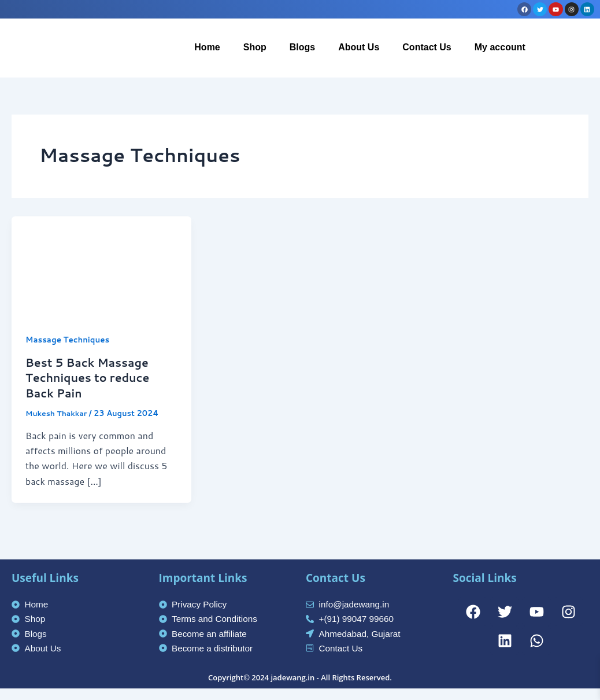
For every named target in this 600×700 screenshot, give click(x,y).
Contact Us (427, 47)
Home (207, 47)
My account (500, 47)
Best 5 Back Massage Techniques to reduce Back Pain (90, 377)
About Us (359, 47)
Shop (255, 47)
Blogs (302, 47)
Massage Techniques (69, 340)
